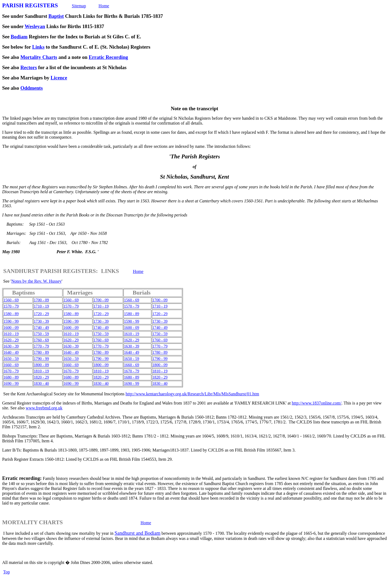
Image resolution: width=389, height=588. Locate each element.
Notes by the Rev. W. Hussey (36, 281)
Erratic (10, 478)
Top (7, 572)
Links (38, 47)
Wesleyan (35, 26)
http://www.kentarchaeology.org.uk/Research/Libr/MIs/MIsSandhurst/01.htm (192, 394)
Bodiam (19, 37)
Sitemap (79, 6)
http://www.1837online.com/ (317, 403)
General (9, 403)
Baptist (56, 16)
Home (104, 6)
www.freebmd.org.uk (44, 408)
